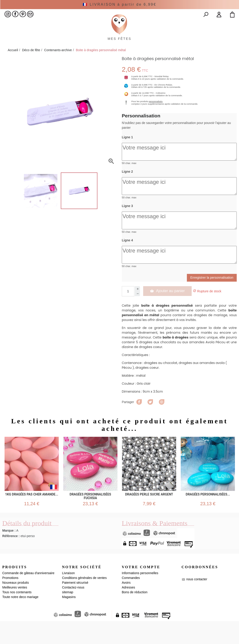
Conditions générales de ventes (84, 601)
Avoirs (126, 606)
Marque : (9, 554)
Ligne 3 (127, 227)
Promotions (10, 601)
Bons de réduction (135, 615)
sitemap (68, 615)
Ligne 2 (127, 192)
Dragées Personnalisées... (208, 514)
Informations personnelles (140, 596)
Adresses (128, 610)
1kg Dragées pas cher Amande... (32, 514)
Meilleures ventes (15, 610)
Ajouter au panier (170, 312)
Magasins (69, 620)
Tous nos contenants (17, 615)
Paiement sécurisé (75, 606)
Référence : (11, 559)
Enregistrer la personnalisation (212, 298)
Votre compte (141, 590)
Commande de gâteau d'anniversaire (28, 596)
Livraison (69, 596)
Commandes (131, 601)
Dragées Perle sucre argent (149, 514)
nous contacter (197, 602)
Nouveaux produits (16, 606)
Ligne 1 (127, 158)
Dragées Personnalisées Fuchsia (90, 514)
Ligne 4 (127, 261)
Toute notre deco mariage (20, 620)
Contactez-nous (73, 610)
